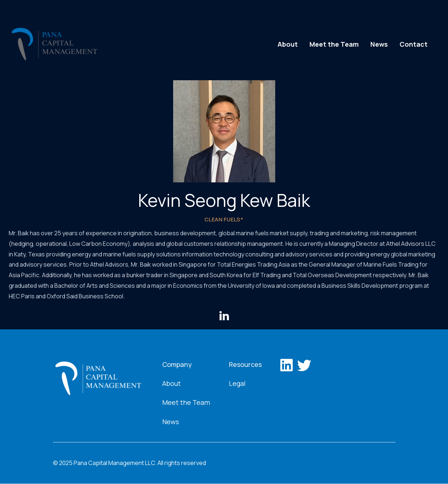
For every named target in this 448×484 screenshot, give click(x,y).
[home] (54, 44)
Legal (237, 383)
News (379, 44)
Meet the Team (334, 44)
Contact (414, 44)
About (288, 44)
